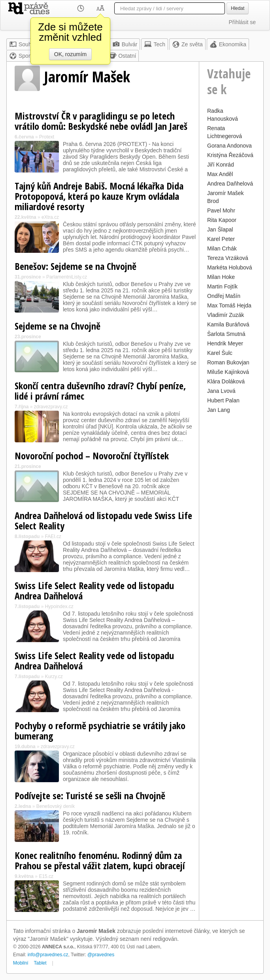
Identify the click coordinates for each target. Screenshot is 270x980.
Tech (155, 44)
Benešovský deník (56, 806)
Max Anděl (220, 174)
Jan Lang (219, 410)
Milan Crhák (222, 248)
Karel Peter (221, 239)
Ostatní (122, 56)
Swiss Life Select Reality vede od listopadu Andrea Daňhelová (94, 590)
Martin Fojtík (222, 286)
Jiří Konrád (221, 165)
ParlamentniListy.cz (67, 277)
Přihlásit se (242, 22)
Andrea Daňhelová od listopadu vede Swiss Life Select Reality (103, 520)
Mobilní (21, 963)
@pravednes (101, 955)
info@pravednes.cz (48, 955)
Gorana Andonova (229, 146)
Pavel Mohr (221, 210)
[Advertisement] (231, 534)
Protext (47, 137)
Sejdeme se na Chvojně (58, 326)
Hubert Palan (223, 400)
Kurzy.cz (54, 677)
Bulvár (125, 44)
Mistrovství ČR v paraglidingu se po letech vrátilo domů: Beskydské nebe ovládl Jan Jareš (101, 121)
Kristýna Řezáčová (230, 155)
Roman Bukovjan (228, 362)
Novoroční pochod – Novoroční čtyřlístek (92, 456)
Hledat (238, 8)
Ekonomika (228, 44)
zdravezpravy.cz (51, 407)
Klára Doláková (226, 381)
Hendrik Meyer (225, 343)
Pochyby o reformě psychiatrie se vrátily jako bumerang (100, 731)
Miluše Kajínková (228, 372)
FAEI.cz (53, 536)
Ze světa (187, 44)
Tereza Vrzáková (228, 258)
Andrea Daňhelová (230, 184)
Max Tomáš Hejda (229, 305)
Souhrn (23, 44)
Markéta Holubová (230, 267)
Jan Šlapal (220, 229)
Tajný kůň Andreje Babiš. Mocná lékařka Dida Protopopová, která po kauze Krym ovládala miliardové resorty (99, 196)
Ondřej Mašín (224, 296)
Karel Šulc (220, 353)
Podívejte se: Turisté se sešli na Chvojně (90, 795)
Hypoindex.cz (59, 607)
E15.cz (46, 876)
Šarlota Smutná (226, 334)
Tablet (40, 963)
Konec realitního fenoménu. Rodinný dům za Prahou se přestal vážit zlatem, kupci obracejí (100, 860)
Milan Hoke (221, 277)
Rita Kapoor (222, 220)
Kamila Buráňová (228, 324)
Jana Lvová (221, 391)
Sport (20, 56)
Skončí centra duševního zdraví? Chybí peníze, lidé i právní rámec (100, 391)
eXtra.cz (50, 217)
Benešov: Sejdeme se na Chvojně (76, 266)
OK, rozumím (70, 54)
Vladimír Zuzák (226, 315)
